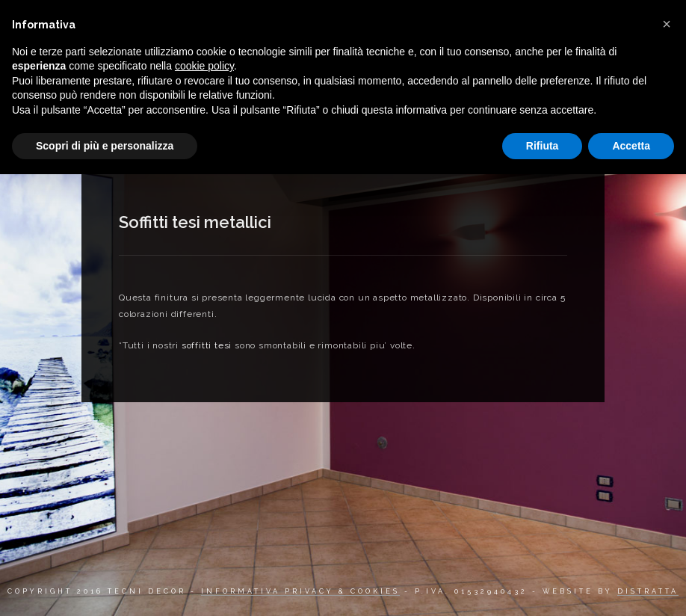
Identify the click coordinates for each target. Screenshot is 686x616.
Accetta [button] (631, 146)
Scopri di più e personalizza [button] (105, 146)
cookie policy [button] (204, 66)
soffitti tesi (207, 345)
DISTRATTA (648, 591)
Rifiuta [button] (543, 146)
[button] (667, 24)
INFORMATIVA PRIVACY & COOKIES (300, 591)
